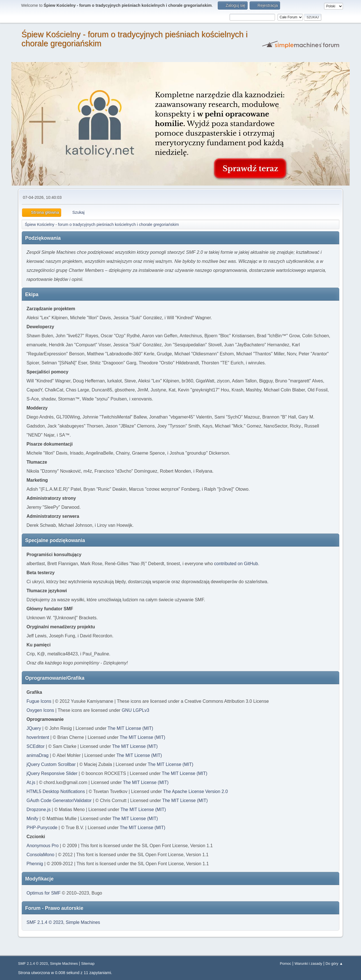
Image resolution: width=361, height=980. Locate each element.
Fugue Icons (39, 701)
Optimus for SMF (44, 893)
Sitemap (88, 964)
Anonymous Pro (43, 846)
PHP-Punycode (42, 828)
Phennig (35, 864)
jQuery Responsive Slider (52, 773)
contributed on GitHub (236, 564)
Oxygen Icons (40, 710)
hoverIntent (38, 737)
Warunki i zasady (308, 964)
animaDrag (38, 755)
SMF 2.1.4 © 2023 (45, 922)
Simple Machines (83, 922)
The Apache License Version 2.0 (195, 791)
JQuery (34, 728)
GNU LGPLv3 (135, 710)
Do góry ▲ (334, 964)
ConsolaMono (40, 855)
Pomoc (285, 964)
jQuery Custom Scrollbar (51, 764)
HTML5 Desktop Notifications (56, 791)
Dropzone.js (38, 810)
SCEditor (36, 746)
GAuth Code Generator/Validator (59, 800)
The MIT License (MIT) (131, 728)
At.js (31, 782)
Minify (32, 819)
